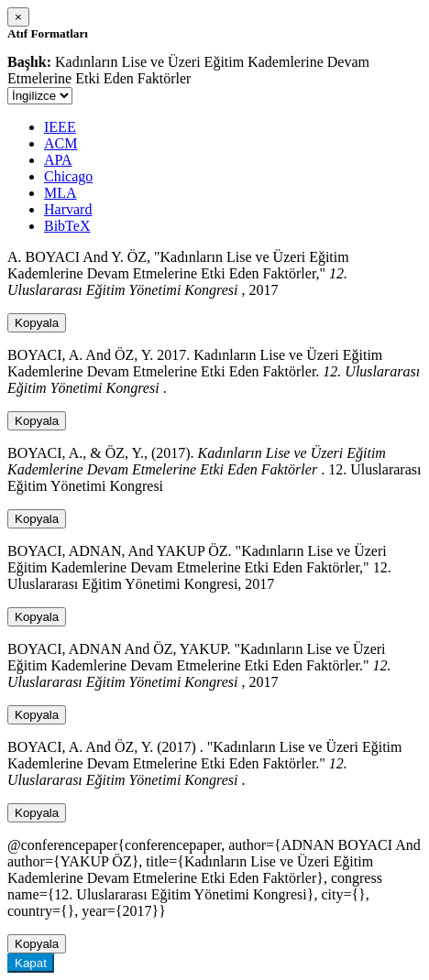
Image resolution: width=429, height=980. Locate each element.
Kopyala (37, 323)
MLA (60, 193)
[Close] (18, 17)
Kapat (31, 963)
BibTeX (67, 226)
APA (58, 160)
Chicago (68, 176)
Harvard (68, 209)
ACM (60, 143)
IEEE (60, 127)
